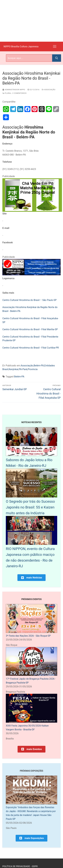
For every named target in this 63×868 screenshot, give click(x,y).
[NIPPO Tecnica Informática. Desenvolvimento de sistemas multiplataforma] (31, 274)
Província (33, 369)
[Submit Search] (57, 58)
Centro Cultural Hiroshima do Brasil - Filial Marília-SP (30, 329)
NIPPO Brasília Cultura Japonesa (21, 47)
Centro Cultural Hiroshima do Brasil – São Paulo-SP (29, 300)
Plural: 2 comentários (14, 93)
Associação (49, 90)
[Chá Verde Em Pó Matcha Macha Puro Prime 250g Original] (32, 211)
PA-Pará (23, 369)
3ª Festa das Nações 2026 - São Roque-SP (28, 636)
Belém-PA (39, 366)
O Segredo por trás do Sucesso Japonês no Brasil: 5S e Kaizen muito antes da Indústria (30, 507)
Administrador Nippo (14, 90)
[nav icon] (55, 47)
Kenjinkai (14, 369)
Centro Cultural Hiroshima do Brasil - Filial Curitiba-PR (31, 348)
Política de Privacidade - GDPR (20, 866)
